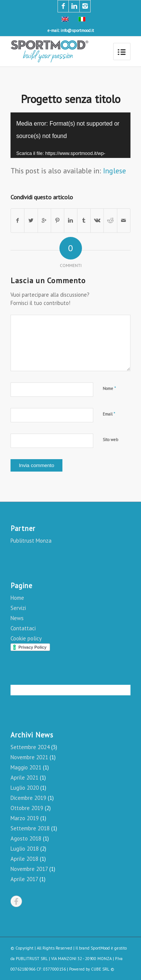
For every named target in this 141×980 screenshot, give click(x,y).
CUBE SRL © (103, 969)
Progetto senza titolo (70, 99)
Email (109, 414)
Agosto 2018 (26, 838)
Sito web (110, 440)
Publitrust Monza (31, 541)
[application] (70, 135)
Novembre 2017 (29, 869)
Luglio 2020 (25, 788)
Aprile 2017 (24, 879)
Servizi (18, 608)
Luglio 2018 (25, 849)
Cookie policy (26, 638)
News (17, 618)
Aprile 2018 (24, 859)
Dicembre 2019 (28, 798)
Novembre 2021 (29, 757)
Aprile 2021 (24, 777)
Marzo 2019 (25, 818)
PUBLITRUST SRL (32, 959)
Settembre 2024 (30, 747)
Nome (109, 388)
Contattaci (23, 628)
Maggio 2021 (26, 767)
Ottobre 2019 (27, 808)
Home (17, 598)
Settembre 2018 (30, 828)
